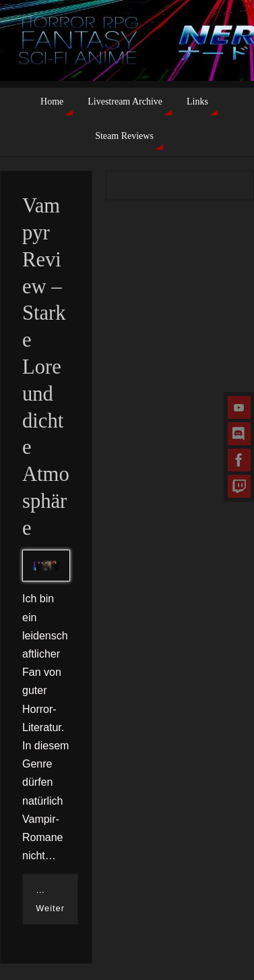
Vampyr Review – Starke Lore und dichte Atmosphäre (46, 367)
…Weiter (50, 899)
